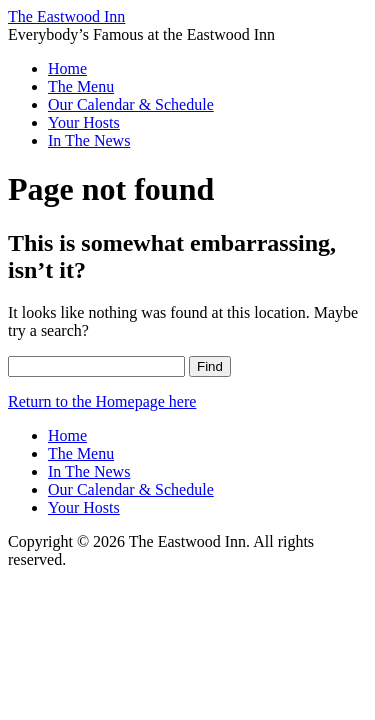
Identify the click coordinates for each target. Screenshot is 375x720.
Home (67, 68)
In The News (89, 140)
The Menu (81, 86)
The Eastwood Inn (66, 16)
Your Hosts (84, 122)
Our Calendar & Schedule (131, 104)
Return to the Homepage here (102, 401)
